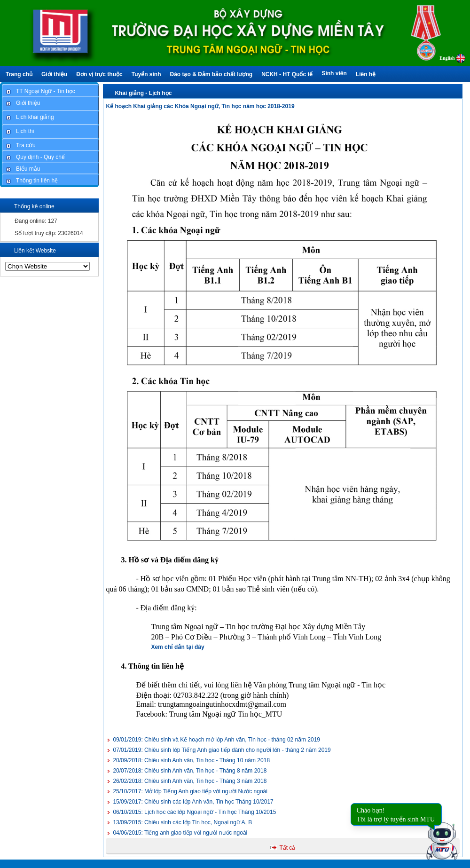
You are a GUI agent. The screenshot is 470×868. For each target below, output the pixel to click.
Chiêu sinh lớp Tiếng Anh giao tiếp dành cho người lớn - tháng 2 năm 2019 (222, 750)
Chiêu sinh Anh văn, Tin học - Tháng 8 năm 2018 (190, 771)
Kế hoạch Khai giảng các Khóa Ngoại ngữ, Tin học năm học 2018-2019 (200, 106)
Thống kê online (34, 206)
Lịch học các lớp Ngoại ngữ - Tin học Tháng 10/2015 (194, 812)
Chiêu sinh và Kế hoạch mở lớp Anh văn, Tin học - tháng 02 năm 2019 (216, 740)
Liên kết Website (35, 251)
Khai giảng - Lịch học (143, 93)
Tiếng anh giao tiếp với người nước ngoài (180, 833)
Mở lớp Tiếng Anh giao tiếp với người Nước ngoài (190, 791)
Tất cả (287, 848)
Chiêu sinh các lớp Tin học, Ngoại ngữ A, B (182, 822)
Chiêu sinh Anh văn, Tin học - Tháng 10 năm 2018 (191, 760)
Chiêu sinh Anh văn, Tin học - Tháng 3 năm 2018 (190, 781)
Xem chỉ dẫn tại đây (177, 647)
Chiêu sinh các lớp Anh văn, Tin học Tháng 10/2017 (193, 802)
